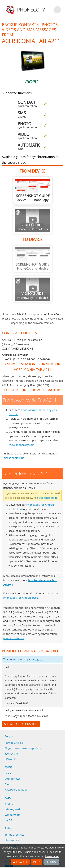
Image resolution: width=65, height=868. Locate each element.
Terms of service (15, 835)
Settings (51, 862)
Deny (37, 862)
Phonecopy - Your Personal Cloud (26, 10)
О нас (8, 773)
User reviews (13, 779)
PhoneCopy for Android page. (21, 598)
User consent (13, 840)
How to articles (14, 743)
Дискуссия (11, 753)
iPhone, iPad (12, 809)
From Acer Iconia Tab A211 (33, 190)
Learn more (52, 856)
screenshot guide (47, 498)
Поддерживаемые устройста (23, 748)
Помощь (10, 759)
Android (10, 804)
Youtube (23, 789)
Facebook (11, 789)
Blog (8, 784)
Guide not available (33, 221)
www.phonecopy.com (22, 445)
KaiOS (8, 820)
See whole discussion (21, 724)
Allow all (20, 862)
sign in (39, 659)
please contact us (14, 458)
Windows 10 (12, 815)
